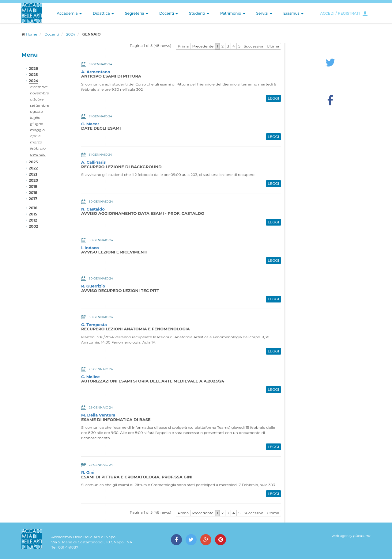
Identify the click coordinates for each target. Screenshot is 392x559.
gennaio (38, 154)
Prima (183, 46)
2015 (33, 214)
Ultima (273, 46)
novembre (40, 93)
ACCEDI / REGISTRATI (340, 13)
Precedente (203, 46)
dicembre (39, 87)
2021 (33, 174)
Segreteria (137, 13)
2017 (33, 199)
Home (31, 34)
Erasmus (293, 13)
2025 (33, 75)
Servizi (264, 13)
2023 (33, 162)
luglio (35, 118)
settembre (40, 105)
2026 (33, 68)
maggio (37, 130)
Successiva (254, 46)
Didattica (103, 13)
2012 (33, 220)
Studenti (199, 13)
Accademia (69, 13)
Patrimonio (233, 13)
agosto (36, 111)
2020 (33, 180)
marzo (36, 142)
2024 (71, 34)
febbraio (38, 148)
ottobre (37, 99)
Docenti (169, 13)
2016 (33, 208)
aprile (35, 136)
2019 (33, 186)
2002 (33, 226)
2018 (33, 193)
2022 (33, 168)
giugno (37, 124)
